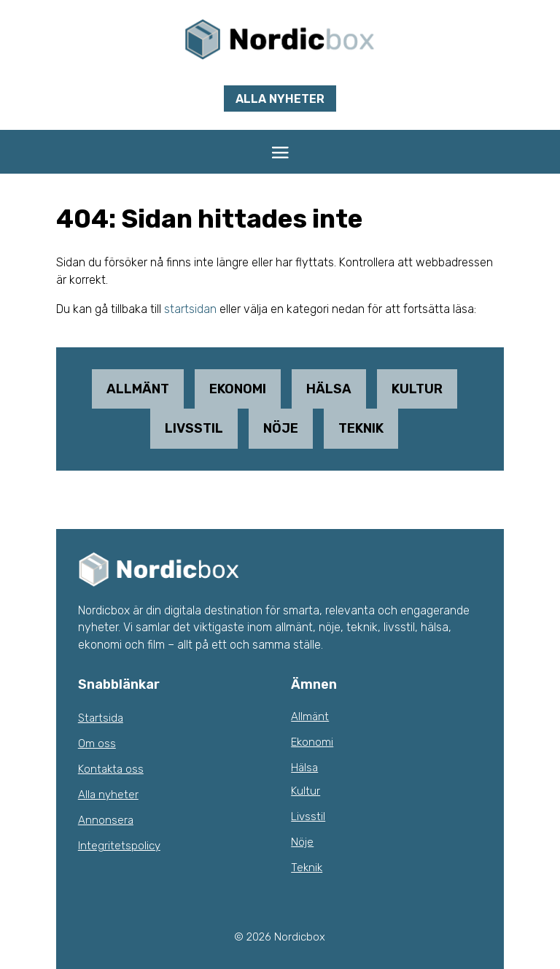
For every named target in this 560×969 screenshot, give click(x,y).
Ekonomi (238, 389)
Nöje (281, 428)
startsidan (190, 309)
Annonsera (106, 820)
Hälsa (329, 389)
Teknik (361, 428)
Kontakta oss (111, 769)
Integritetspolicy (119, 846)
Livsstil (194, 428)
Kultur (417, 389)
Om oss (97, 744)
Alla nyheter (280, 99)
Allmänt (138, 389)
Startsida (101, 718)
